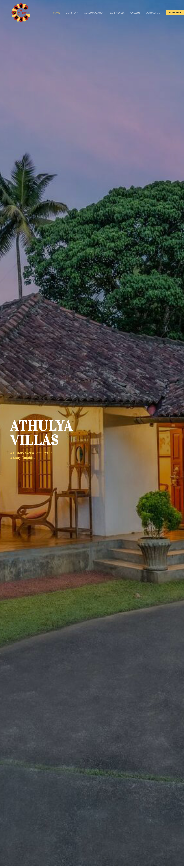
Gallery (135, 13)
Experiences (117, 13)
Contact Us (153, 13)
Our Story (72, 13)
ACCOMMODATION (94, 13)
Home (57, 13)
